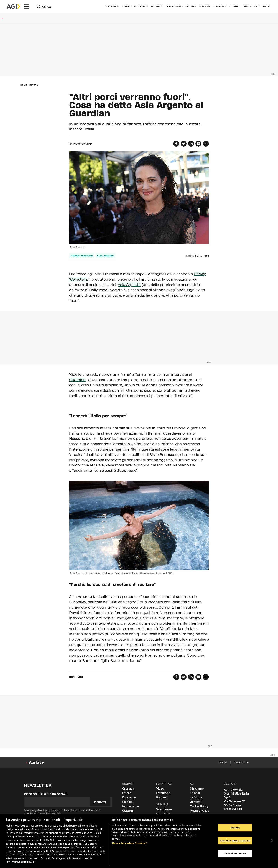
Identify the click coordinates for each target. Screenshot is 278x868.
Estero (127, 6)
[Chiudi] (272, 840)
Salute (191, 6)
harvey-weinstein (82, 256)
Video (160, 788)
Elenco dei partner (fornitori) (130, 843)
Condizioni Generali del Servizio (43, 814)
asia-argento (105, 256)
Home (24, 85)
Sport (267, 6)
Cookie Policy (199, 806)
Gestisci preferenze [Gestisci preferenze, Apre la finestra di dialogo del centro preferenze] (235, 854)
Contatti (196, 802)
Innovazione (175, 6)
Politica (157, 6)
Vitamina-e (164, 809)
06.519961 (236, 809)
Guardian (77, 380)
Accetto (235, 827)
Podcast (162, 797)
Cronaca (112, 6)
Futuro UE (163, 814)
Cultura (235, 6)
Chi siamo (197, 788)
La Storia (196, 797)
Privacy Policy (199, 811)
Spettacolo (251, 6)
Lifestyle (219, 6)
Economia (141, 6)
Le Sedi (195, 793)
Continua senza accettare (235, 840)
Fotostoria (163, 793)
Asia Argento (129, 285)
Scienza (204, 6)
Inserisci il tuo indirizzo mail (46, 794)
